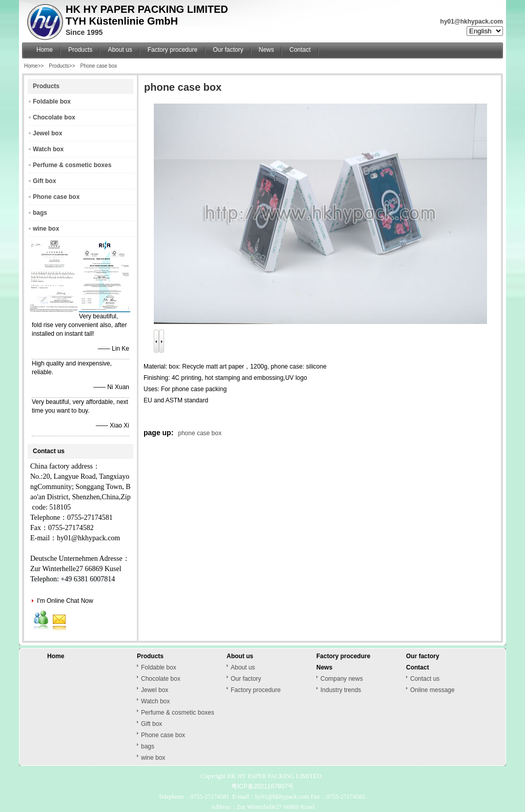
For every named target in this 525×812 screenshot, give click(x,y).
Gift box (44, 181)
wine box (46, 229)
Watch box (48, 149)
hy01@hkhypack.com (472, 22)
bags (40, 213)
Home (45, 50)
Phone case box (99, 66)
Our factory (228, 50)
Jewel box (47, 133)
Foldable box (52, 101)
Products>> (62, 66)
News (267, 50)
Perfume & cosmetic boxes (72, 165)
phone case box (200, 433)
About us (120, 50)
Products (80, 50)
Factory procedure (173, 50)
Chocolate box (54, 117)
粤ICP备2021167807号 (263, 786)
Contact (300, 50)
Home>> (34, 66)
